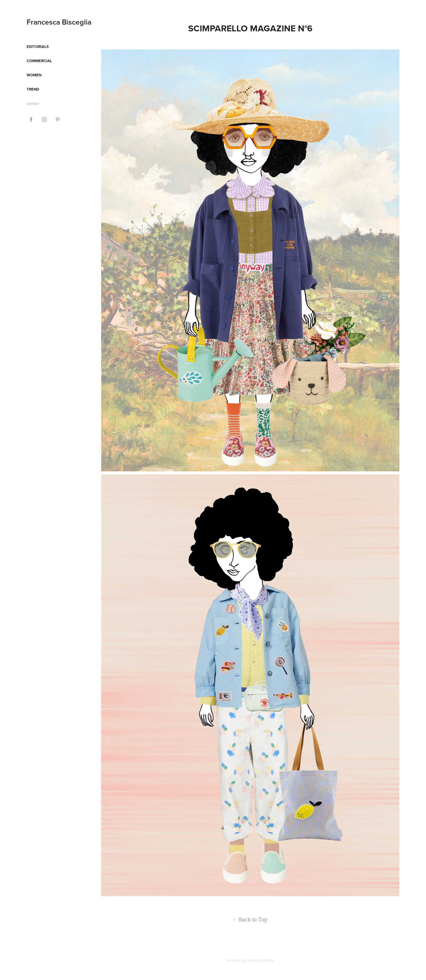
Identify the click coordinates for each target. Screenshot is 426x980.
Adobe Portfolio (260, 960)
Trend (33, 89)
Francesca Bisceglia (59, 22)
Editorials (38, 47)
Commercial (39, 61)
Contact (33, 103)
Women (34, 75)
